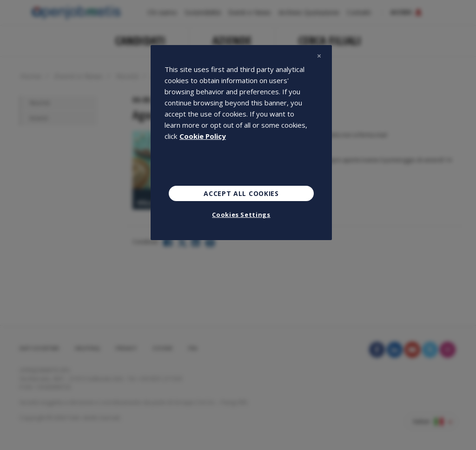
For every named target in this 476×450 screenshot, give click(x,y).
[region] (241, 143)
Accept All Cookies (241, 193)
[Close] (319, 56)
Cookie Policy (203, 136)
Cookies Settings (241, 215)
